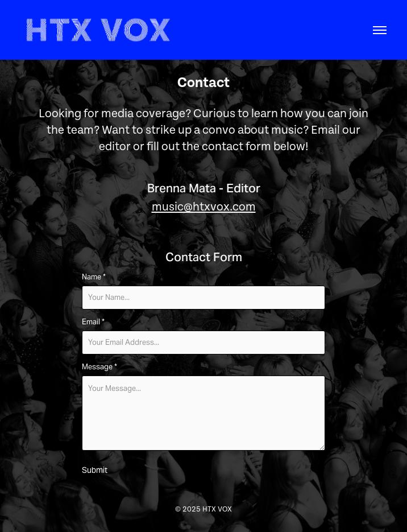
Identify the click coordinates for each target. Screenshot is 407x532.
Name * (94, 277)
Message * (99, 367)
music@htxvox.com (204, 207)
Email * (93, 322)
